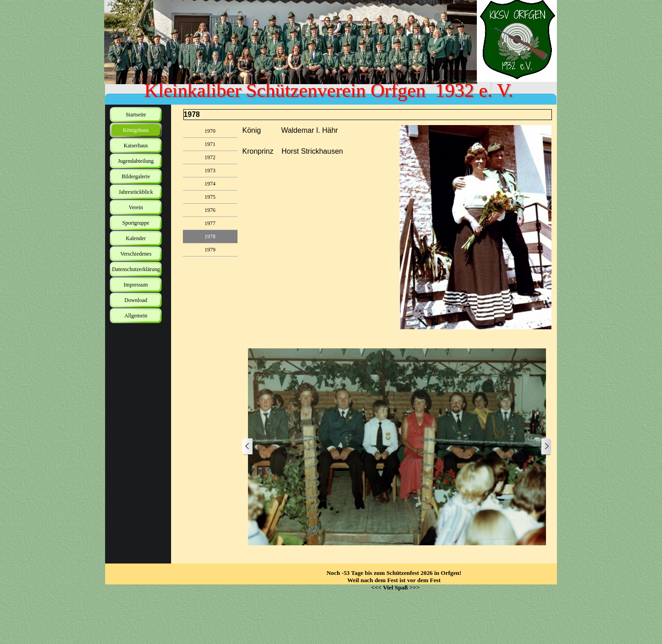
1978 (210, 236)
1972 (210, 157)
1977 (210, 223)
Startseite (136, 115)
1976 (210, 210)
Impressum (136, 285)
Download (136, 300)
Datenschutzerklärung (136, 269)
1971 (210, 144)
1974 (210, 184)
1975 (210, 197)
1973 (210, 171)
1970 (210, 131)
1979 (210, 250)
